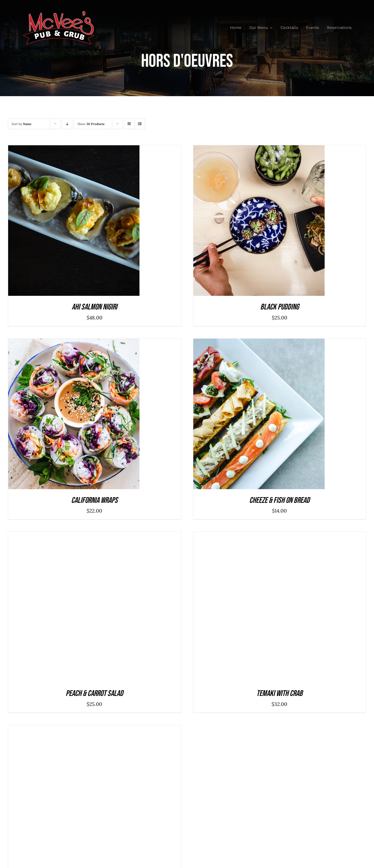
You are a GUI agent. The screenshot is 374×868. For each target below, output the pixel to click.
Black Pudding (280, 307)
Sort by (21, 124)
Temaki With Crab (279, 693)
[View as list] (140, 124)
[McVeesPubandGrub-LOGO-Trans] (59, 13)
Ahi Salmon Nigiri (94, 307)
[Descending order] (67, 124)
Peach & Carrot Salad (94, 693)
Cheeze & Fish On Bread (279, 500)
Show (91, 124)
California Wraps (94, 500)
